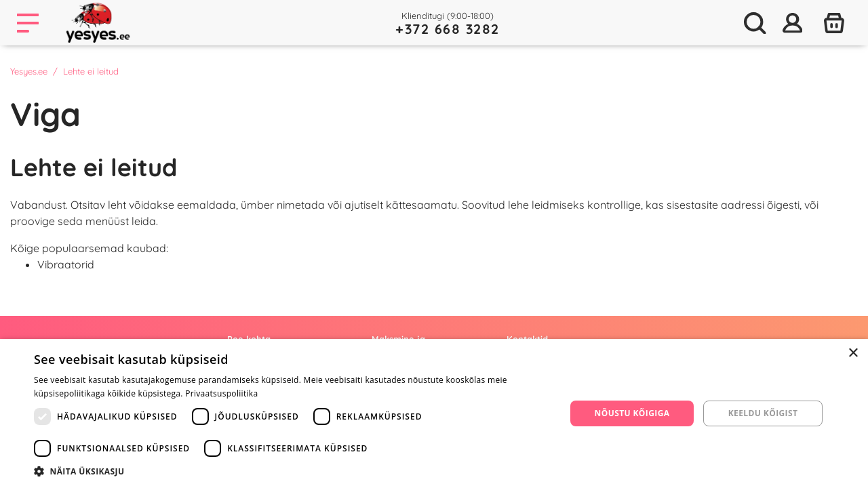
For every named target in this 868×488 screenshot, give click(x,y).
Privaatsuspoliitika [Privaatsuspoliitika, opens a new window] (221, 393)
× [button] (853, 353)
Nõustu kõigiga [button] (632, 413)
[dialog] (434, 413)
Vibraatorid (66, 264)
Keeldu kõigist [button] (763, 413)
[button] (292, 471)
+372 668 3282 (448, 29)
